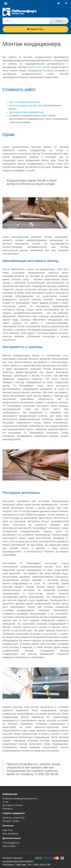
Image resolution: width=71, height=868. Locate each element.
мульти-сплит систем (38, 67)
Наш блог (8, 830)
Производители (11, 843)
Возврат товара (11, 821)
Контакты (8, 809)
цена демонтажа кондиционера (26, 112)
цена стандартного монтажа (24, 102)
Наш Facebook (10, 834)
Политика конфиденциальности (20, 798)
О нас (6, 802)
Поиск (59, 21)
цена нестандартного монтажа (26, 105)
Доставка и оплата (13, 805)
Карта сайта (9, 846)
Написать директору (14, 818)
